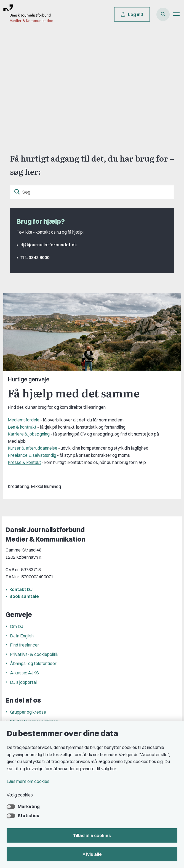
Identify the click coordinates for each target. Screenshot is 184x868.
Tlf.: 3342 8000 (35, 257)
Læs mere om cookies (28, 781)
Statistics (28, 816)
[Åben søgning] (163, 14)
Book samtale (24, 596)
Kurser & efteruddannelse (33, 448)
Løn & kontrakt (22, 427)
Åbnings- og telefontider (33, 663)
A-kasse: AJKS (24, 673)
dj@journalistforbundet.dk (49, 245)
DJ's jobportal (23, 682)
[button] (178, 14)
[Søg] (92, 192)
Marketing (29, 806)
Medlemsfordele (24, 420)
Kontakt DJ (21, 589)
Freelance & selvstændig (32, 455)
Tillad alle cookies (92, 835)
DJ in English (22, 636)
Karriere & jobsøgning (29, 434)
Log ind (132, 14)
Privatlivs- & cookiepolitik (34, 654)
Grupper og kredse (28, 712)
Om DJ (17, 626)
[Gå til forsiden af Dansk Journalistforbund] (26, 14)
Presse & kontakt (24, 462)
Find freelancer (25, 645)
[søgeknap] (17, 192)
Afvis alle (92, 854)
